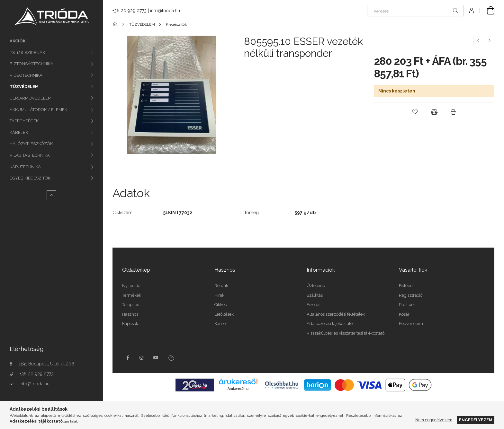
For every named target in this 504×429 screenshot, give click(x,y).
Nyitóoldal (132, 286)
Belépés (407, 286)
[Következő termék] (490, 40)
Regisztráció (411, 295)
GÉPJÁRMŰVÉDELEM (31, 98)
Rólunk (221, 286)
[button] (415, 112)
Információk (321, 270)
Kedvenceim (411, 324)
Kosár (404, 314)
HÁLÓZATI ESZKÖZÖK (31, 144)
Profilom (407, 305)
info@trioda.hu (35, 384)
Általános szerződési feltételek (336, 314)
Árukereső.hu (238, 389)
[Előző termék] (478, 40)
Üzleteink (316, 286)
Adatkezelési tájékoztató (330, 324)
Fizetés (313, 305)
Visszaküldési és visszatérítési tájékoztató (346, 333)
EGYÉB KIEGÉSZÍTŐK (30, 178)
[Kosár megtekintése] (487, 11)
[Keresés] (415, 11)
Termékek (132, 295)
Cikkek (221, 305)
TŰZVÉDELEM (24, 87)
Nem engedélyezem (434, 420)
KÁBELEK (19, 132)
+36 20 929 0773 (37, 374)
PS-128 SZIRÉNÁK (27, 53)
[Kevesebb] (51, 195)
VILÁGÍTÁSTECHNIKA (30, 155)
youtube (156, 358)
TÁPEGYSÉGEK (24, 121)
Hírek (219, 295)
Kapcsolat (131, 324)
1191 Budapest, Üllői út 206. (47, 364)
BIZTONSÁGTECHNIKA (32, 64)
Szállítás (315, 295)
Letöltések (224, 314)
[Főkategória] (116, 24)
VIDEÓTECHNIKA (26, 75)
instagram (142, 358)
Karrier (221, 324)
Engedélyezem (476, 420)
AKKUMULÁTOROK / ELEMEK (38, 110)
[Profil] (472, 11)
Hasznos (130, 314)
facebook (128, 358)
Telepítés (130, 305)
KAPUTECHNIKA (25, 167)
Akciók (18, 41)
